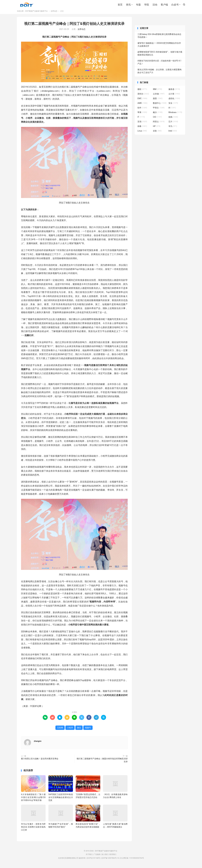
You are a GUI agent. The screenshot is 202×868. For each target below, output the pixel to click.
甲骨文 (159, 110)
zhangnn (38, 743)
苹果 (142, 114)
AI (172, 110)
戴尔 (158, 114)
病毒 (142, 128)
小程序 (70, 730)
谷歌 (157, 133)
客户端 (164, 5)
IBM (157, 91)
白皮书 (175, 5)
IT (141, 119)
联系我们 (113, 857)
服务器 (174, 91)
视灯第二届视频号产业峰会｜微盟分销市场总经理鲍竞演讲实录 (102, 762)
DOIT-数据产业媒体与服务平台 (27, 5)
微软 (142, 91)
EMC (142, 101)
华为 (173, 128)
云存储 (159, 96)
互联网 (60, 730)
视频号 (88, 730)
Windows (175, 114)
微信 (79, 730)
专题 (138, 5)
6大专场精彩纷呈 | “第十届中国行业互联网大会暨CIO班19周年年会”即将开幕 (33, 799)
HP (157, 128)
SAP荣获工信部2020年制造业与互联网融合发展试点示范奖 (61, 799)
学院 (147, 5)
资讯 (128, 5)
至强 (142, 124)
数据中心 (160, 105)
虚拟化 (174, 101)
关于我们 (89, 857)
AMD (142, 105)
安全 (173, 105)
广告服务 (97, 857)
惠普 (158, 101)
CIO (157, 119)
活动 (155, 5)
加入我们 (105, 857)
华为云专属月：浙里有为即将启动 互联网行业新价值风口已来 (33, 829)
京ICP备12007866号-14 (110, 860)
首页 (120, 5)
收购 (173, 119)
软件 (142, 110)
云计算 (174, 96)
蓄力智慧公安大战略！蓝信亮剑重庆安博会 (40, 761)
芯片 (173, 124)
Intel (173, 133)
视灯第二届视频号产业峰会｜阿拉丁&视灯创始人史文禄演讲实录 (74, 26)
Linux (142, 133)
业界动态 (54, 13)
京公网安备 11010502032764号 (132, 860)
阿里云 (159, 124)
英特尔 (143, 96)
